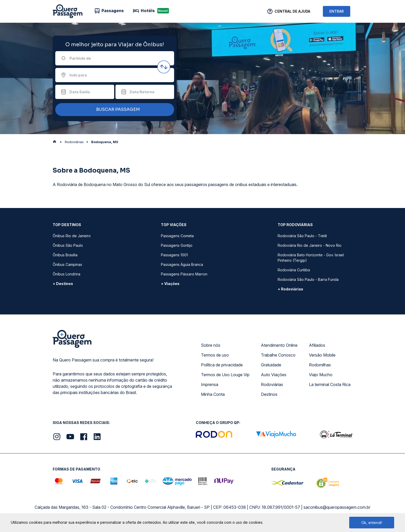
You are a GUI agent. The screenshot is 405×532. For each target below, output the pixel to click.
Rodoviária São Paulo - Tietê (302, 236)
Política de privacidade (222, 365)
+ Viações (170, 284)
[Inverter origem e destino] (164, 67)
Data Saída (80, 92)
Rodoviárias (272, 384)
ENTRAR (337, 11)
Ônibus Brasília (65, 255)
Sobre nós (211, 345)
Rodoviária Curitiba (294, 270)
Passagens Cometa (177, 236)
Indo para (78, 75)
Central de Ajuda (292, 11)
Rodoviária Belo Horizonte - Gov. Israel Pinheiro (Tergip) (311, 258)
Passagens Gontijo (177, 245)
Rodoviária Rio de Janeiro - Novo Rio (310, 245)
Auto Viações (274, 375)
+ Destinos (63, 284)
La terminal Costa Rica (330, 384)
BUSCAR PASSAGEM (113, 110)
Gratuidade (271, 365)
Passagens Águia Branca (182, 264)
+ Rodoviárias (290, 289)
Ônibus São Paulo (68, 245)
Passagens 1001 (174, 255)
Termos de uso (215, 355)
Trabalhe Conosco (278, 355)
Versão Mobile (322, 355)
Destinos (269, 394)
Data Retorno (142, 92)
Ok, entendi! (372, 523)
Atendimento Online (279, 345)
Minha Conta (213, 394)
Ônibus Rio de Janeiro (72, 236)
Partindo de (80, 58)
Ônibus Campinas (67, 264)
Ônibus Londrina (67, 274)
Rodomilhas (320, 365)
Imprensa (210, 384)
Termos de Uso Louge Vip (225, 375)
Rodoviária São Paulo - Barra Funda (308, 279)
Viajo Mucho (321, 375)
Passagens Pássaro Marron (184, 274)
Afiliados (317, 345)
